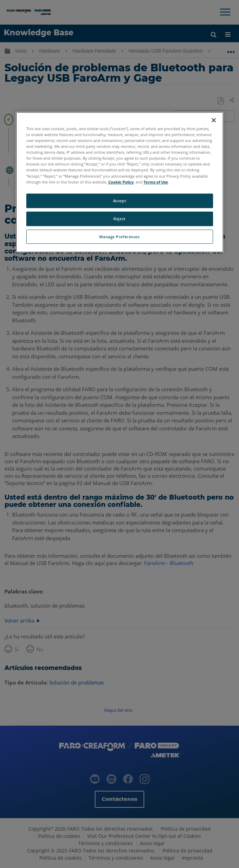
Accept (119, 201)
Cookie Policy (121, 182)
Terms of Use (156, 182)
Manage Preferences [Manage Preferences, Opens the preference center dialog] (119, 237)
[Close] (214, 120)
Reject (119, 219)
